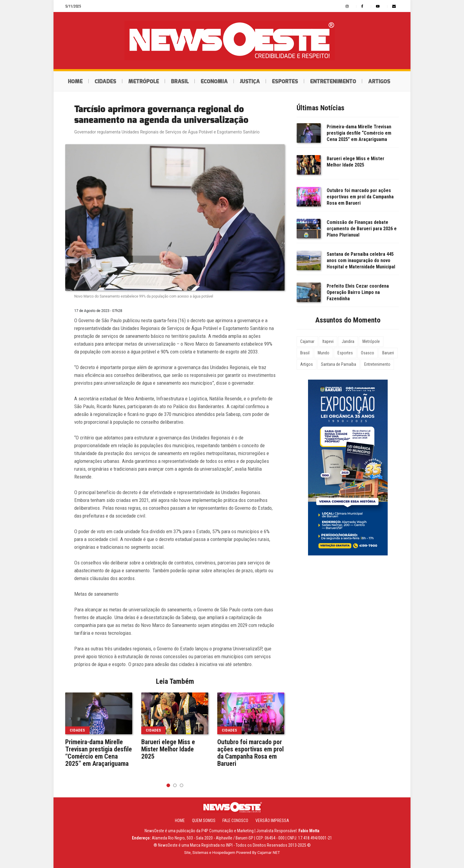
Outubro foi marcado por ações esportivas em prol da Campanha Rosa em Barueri (250, 753)
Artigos (379, 81)
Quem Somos (204, 821)
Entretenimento (333, 81)
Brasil (180, 81)
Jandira (348, 341)
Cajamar (307, 341)
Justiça (250, 81)
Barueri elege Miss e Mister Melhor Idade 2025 (168, 749)
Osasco (368, 353)
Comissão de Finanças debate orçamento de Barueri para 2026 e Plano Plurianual (362, 229)
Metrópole (144, 81)
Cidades (105, 81)
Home (75, 81)
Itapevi (328, 341)
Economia (214, 81)
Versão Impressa (272, 821)
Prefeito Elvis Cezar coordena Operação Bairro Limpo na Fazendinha (358, 292)
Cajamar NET (269, 853)
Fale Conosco (235, 821)
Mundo (324, 353)
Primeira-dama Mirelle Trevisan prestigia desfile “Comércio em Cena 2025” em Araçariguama (99, 753)
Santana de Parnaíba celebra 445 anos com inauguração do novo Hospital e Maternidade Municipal (361, 260)
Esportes (285, 81)
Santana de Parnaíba (339, 364)
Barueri (388, 353)
